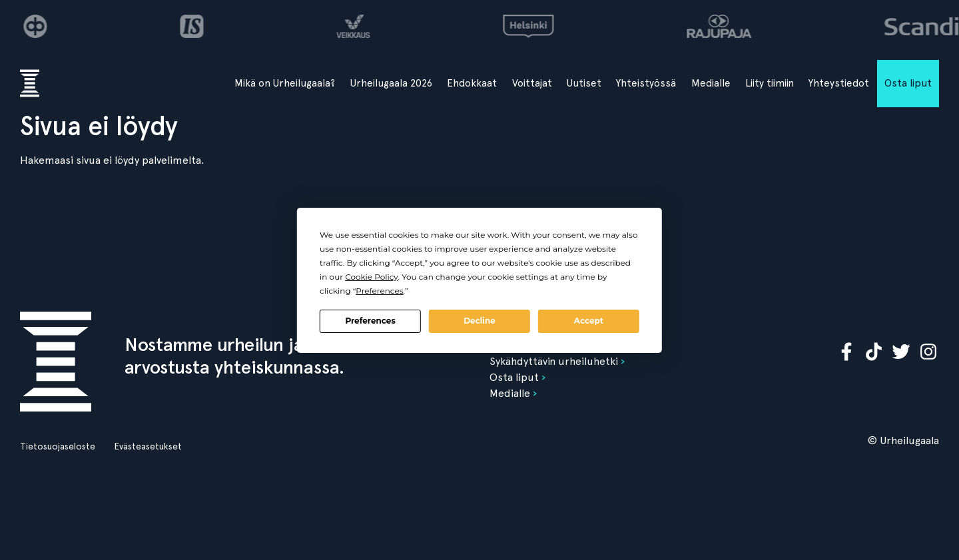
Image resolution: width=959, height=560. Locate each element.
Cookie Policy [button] (371, 277)
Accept (589, 321)
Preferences (370, 321)
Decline (479, 321)
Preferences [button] (379, 291)
